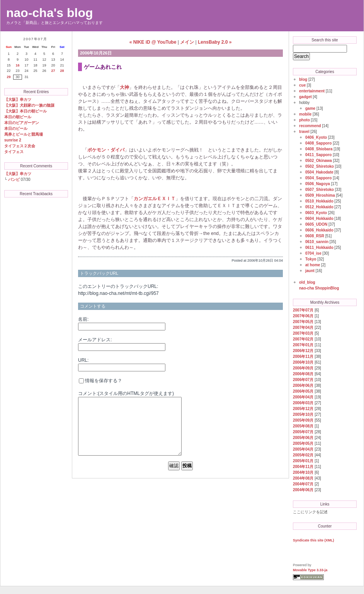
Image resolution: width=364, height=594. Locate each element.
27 (53, 71)
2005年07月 (303, 432)
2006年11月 (303, 357)
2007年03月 (303, 333)
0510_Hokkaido (319, 201)
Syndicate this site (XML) (314, 540)
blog (303, 79)
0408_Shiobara (319, 149)
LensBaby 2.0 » (215, 42)
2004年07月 (303, 484)
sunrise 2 (13, 140)
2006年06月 (303, 386)
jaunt (310, 271)
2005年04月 (303, 449)
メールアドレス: (95, 340)
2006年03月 (303, 403)
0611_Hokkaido (319, 248)
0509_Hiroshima (320, 195)
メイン (187, 42)
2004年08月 (303, 478)
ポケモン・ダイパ (106, 150)
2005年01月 (303, 461)
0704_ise (313, 253)
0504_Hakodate (319, 172)
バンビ (14, 180)
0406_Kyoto (316, 137)
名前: (83, 319)
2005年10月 (303, 414)
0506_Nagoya (318, 184)
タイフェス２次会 (20, 146)
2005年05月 (303, 443)
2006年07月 (303, 380)
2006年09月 (303, 368)
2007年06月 (303, 316)
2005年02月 (303, 455)
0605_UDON (316, 224)
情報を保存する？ (100, 381)
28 (62, 71)
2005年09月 (303, 420)
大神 (124, 87)
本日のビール (16, 129)
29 (9, 77)
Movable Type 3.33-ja (310, 570)
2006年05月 (303, 391)
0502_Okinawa (319, 161)
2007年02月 (303, 339)
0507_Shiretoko (320, 190)
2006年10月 (303, 362)
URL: (83, 360)
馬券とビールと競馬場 (24, 134)
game (310, 108)
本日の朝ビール (18, 117)
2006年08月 (303, 374)
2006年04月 (303, 397)
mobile (305, 114)
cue (302, 85)
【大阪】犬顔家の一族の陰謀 (29, 105)
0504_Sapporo (318, 178)
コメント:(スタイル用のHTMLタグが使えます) (126, 393)
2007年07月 (303, 310)
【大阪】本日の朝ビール (26, 111)
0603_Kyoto (316, 213)
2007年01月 (303, 345)
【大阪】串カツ (18, 100)
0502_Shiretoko (320, 166)
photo (304, 120)
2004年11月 (303, 467)
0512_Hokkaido (319, 207)
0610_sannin (317, 242)
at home (313, 265)
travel (304, 132)
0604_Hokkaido (319, 219)
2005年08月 (303, 426)
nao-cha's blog (50, 13)
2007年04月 (303, 328)
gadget (305, 97)
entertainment (312, 91)
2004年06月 (303, 490)
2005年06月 (303, 438)
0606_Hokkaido (319, 230)
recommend (310, 126)
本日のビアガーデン (22, 123)
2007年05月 (303, 322)
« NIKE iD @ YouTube (153, 42)
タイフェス (14, 152)
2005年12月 (303, 409)
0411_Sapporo (318, 155)
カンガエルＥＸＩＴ (155, 199)
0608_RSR (315, 236)
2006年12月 (303, 351)
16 (17, 65)
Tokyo (311, 259)
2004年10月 (303, 472)
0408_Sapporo (318, 143)
